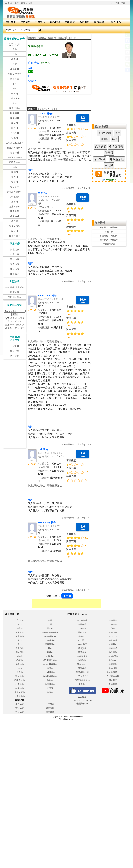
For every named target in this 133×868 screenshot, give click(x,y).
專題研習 (70, 22)
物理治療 (15, 250)
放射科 (15, 202)
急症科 (15, 231)
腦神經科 (15, 118)
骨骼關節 (82, 636)
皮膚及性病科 (15, 74)
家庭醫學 (15, 79)
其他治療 (15, 269)
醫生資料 (32, 38)
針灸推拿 (15, 351)
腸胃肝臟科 (15, 108)
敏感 (18, 318)
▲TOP (88, 188)
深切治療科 (15, 226)
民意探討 (84, 22)
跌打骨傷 (15, 356)
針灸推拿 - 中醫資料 (109, 228)
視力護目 (82, 640)
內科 (15, 104)
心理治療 (15, 254)
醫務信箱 (55, 22)
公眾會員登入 (82, 676)
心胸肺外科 (15, 99)
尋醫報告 (40, 22)
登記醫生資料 (113, 676)
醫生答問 (52, 38)
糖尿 (13, 318)
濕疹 (23, 318)
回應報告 (80, 188)
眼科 (15, 84)
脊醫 (15, 49)
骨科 (15, 89)
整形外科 (15, 216)
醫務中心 (113, 660)
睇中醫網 (100, 223)
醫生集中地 (82, 664)
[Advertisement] (74, 10)
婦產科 (15, 59)
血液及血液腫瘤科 (15, 143)
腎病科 (15, 94)
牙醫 (15, 64)
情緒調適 (113, 636)
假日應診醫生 (15, 297)
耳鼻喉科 (15, 69)
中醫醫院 (113, 664)
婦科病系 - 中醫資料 (109, 240)
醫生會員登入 (113, 672)
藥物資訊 (82, 648)
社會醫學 (15, 211)
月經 (13, 322)
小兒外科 (15, 133)
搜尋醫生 (113, 621)
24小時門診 (113, 656)
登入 (111, 3)
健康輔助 (15, 274)
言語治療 (15, 259)
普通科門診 (15, 45)
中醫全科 (15, 346)
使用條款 (82, 684)
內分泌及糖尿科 (15, 157)
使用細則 (55, 109)
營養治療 (15, 264)
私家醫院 (82, 660)
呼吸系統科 (15, 162)
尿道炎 (9, 328)
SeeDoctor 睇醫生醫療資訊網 (18, 3)
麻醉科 (15, 172)
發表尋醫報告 (44, 109)
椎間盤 (19, 322)
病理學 (15, 221)
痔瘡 (15, 328)
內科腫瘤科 (15, 197)
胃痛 (7, 325)
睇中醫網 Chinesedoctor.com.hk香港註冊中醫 (82, 700)
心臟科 (15, 138)
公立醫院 (113, 652)
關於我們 (113, 680)
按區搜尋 (15, 292)
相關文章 (72, 38)
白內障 (21, 328)
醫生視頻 (113, 668)
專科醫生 (11, 22)
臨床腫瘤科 (15, 207)
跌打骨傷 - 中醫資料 (109, 236)
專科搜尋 (82, 628)
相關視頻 (62, 38)
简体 (123, 3)
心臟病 (18, 325)
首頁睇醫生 (82, 621)
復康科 (15, 182)
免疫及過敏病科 (15, 192)
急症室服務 (82, 656)
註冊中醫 (109, 232)
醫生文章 (82, 632)
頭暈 (12, 325)
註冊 (117, 3)
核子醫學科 (15, 236)
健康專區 (100, 22)
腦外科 (15, 128)
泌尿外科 (15, 153)
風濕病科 (15, 113)
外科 (15, 167)
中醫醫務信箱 (109, 244)
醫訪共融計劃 (82, 672)
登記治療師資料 (82, 680)
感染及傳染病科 (15, 148)
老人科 (15, 177)
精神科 (15, 123)
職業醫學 (15, 187)
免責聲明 (113, 684)
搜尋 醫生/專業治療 (15, 288)
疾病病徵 (25, 22)
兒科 (15, 54)
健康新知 (113, 644)
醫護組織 (82, 668)
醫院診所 (117, 22)
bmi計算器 (82, 644)
